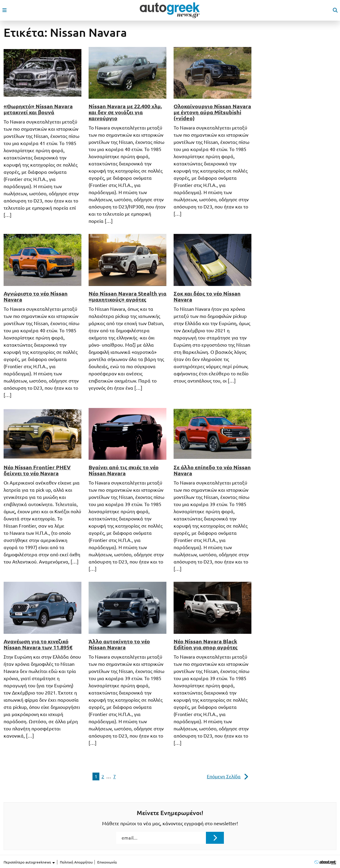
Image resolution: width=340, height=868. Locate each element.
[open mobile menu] (4, 10)
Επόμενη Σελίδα (224, 776)
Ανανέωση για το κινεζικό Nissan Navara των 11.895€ (38, 644)
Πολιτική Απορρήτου (76, 862)
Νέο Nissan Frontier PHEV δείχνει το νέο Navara (37, 470)
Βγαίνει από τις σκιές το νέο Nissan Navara (124, 470)
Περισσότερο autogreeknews (29, 862)
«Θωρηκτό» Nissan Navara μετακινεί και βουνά (38, 109)
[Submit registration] (215, 838)
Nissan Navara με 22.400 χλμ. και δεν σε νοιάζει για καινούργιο (125, 112)
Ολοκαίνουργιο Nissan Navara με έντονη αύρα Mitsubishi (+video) (212, 112)
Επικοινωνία (107, 862)
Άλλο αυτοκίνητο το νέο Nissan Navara (119, 644)
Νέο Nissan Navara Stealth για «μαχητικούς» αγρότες (127, 296)
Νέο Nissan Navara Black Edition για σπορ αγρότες (206, 644)
